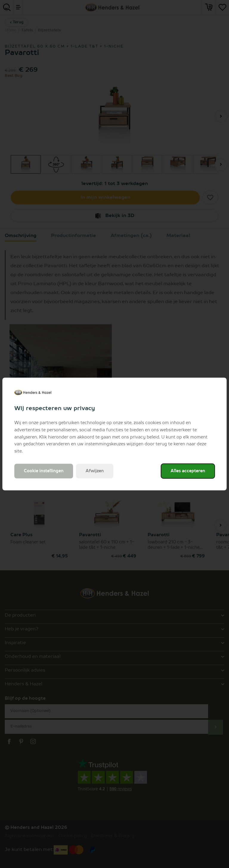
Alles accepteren (188, 471)
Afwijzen (95, 471)
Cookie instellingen (44, 471)
